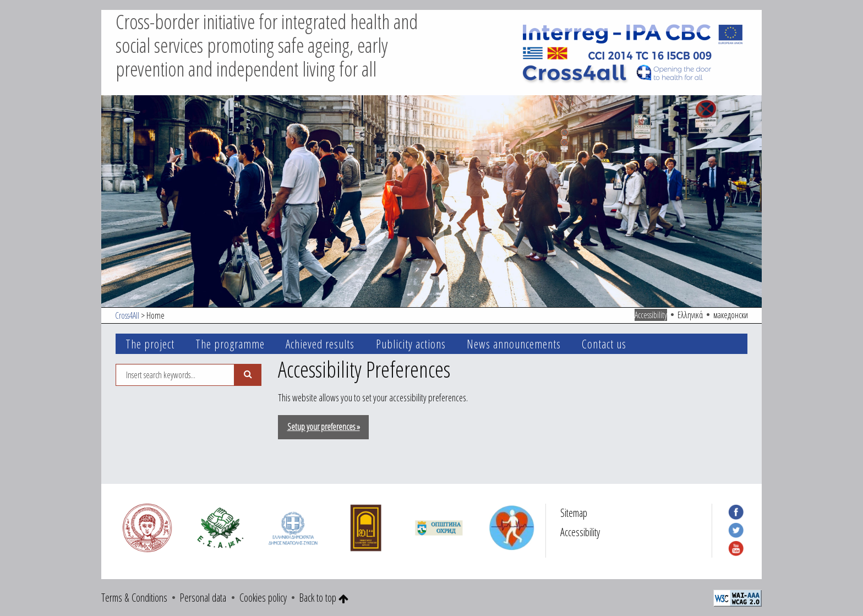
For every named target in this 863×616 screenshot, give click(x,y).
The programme (230, 344)
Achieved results (320, 344)
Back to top (324, 598)
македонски (731, 315)
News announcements (514, 344)
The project (150, 344)
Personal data (203, 598)
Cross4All (127, 315)
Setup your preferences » (324, 427)
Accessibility (651, 315)
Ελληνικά (690, 315)
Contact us (604, 344)
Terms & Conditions (134, 598)
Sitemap (574, 513)
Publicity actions (411, 344)
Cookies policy (263, 598)
